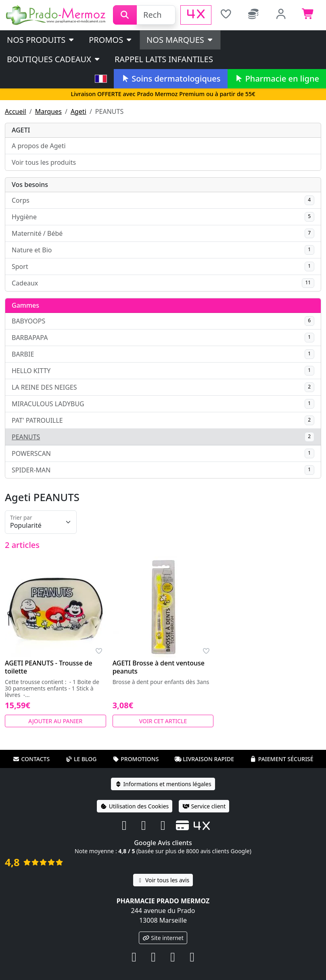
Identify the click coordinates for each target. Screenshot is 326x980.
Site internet (163, 938)
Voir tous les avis (163, 880)
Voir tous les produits (44, 162)
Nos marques (180, 40)
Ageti (78, 111)
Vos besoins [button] (30, 185)
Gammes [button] (25, 305)
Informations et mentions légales (163, 784)
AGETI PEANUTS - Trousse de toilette (49, 667)
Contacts (31, 759)
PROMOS (111, 40)
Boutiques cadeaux (54, 59)
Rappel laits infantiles (164, 59)
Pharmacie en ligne (277, 79)
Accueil (16, 111)
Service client (204, 806)
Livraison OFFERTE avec (163, 94)
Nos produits (41, 40)
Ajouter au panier (55, 721)
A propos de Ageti (39, 146)
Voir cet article (163, 721)
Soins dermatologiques (170, 79)
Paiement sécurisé (282, 759)
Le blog (81, 759)
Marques (48, 111)
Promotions (135, 759)
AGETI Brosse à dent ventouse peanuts (159, 667)
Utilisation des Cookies (135, 806)
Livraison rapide (204, 759)
